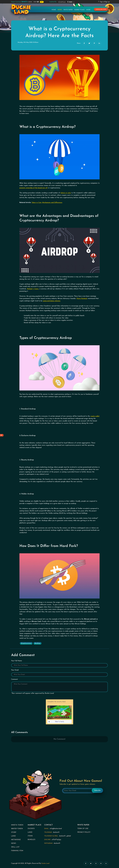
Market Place (79, 11)
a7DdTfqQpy (56, 840)
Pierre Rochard (82, 299)
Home (54, 11)
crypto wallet (95, 416)
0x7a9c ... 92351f (24, 2)
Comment (14, 679)
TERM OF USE (83, 829)
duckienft (56, 832)
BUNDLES (31, 840)
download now (101, 11)
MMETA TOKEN (17, 825)
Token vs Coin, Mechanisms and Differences (47, 203)
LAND (13, 836)
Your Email (15, 670)
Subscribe (97, 790)
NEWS (14, 843)
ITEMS (30, 836)
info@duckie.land (56, 829)
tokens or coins (66, 193)
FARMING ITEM (17, 851)
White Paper (68, 11)
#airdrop (37, 643)
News (60, 11)
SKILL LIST (15, 847)
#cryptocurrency (26, 643)
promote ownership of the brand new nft (34, 188)
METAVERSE (16, 840)
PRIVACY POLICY (84, 832)
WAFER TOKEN (17, 829)
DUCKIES (31, 829)
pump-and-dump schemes (52, 301)
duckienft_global (65, 836)
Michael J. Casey (33, 289)
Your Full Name (17, 661)
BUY (42, 2)
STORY (14, 832)
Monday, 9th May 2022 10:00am (28, 42)
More (88, 11)
